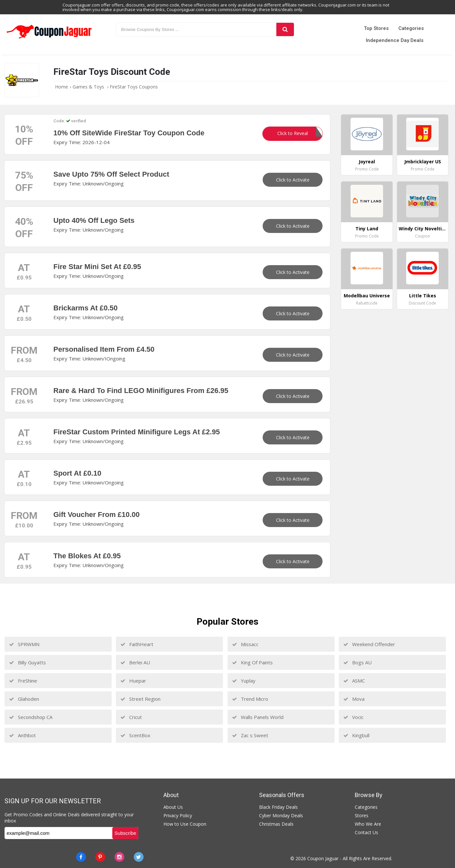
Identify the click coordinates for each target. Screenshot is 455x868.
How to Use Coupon (185, 824)
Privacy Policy (178, 815)
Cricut (131, 717)
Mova (354, 699)
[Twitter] (139, 857)
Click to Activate (293, 180)
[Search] (285, 29)
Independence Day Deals (395, 40)
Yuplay (244, 681)
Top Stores (376, 28)
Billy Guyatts (28, 662)
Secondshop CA (31, 717)
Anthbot (22, 735)
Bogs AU (358, 662)
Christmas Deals (276, 824)
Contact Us (366, 832)
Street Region (140, 699)
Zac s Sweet (250, 735)
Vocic (353, 717)
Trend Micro (250, 699)
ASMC (354, 681)
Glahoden (24, 699)
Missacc (245, 644)
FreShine (23, 681)
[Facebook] (81, 857)
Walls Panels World (258, 717)
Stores (362, 815)
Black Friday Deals (278, 807)
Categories (411, 28)
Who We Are (368, 824)
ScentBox (135, 735)
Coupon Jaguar (323, 858)
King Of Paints (252, 662)
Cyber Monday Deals (281, 815)
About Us (173, 807)
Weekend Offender (369, 644)
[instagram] (119, 857)
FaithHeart (137, 644)
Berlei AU (135, 662)
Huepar (133, 681)
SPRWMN (24, 644)
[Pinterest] (100, 857)
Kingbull (356, 735)
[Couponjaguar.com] (49, 39)
